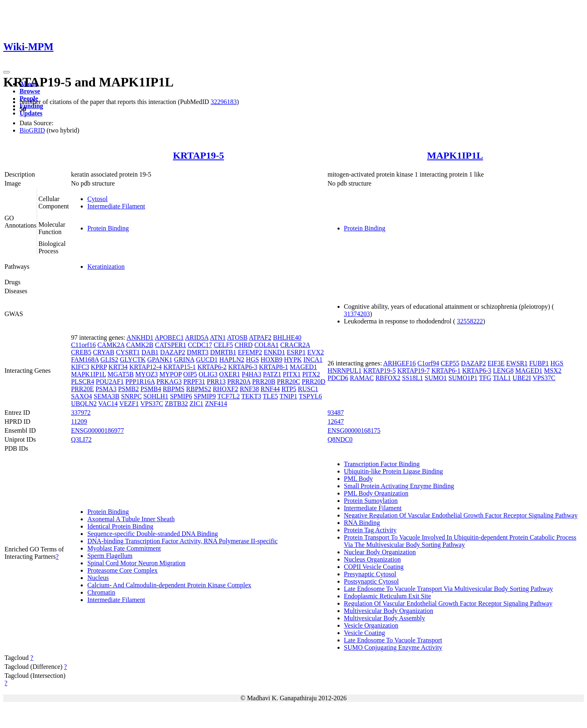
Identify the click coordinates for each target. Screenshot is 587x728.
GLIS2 (109, 360)
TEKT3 (251, 396)
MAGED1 (303, 367)
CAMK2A (111, 345)
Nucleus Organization (373, 559)
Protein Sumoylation (371, 501)
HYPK (293, 360)
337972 (81, 413)
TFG (485, 378)
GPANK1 (160, 360)
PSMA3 (106, 389)
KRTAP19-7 (414, 371)
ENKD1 (274, 352)
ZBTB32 (176, 404)
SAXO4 (82, 396)
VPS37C (152, 404)
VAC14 (108, 404)
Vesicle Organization (371, 625)
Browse (30, 91)
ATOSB (237, 337)
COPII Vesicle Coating (374, 567)
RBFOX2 (388, 378)
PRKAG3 (169, 382)
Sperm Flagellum (110, 556)
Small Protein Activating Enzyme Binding (399, 486)
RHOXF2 (225, 389)
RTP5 (289, 389)
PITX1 (292, 374)
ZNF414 (216, 404)
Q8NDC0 (340, 439)
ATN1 (218, 337)
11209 (79, 422)
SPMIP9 (205, 396)
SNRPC (131, 396)
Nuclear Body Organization (380, 552)
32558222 (470, 321)
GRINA (184, 360)
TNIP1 (289, 396)
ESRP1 (296, 352)
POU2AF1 (110, 382)
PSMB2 (129, 389)
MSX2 (553, 371)
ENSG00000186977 (97, 430)
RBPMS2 (199, 389)
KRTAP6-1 (446, 371)
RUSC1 (308, 389)
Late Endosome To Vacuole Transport (393, 640)
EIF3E (496, 363)
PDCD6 (338, 378)
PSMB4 (151, 389)
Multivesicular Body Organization (389, 611)
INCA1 (313, 360)
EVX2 (316, 352)
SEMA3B (107, 396)
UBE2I (522, 378)
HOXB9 (271, 360)
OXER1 (230, 374)
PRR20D (313, 382)
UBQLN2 (84, 404)
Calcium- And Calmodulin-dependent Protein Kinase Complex (169, 585)
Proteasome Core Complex (122, 570)
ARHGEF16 (399, 363)
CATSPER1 (170, 345)
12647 (336, 422)
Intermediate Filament (116, 206)
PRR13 (216, 382)
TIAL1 (502, 378)
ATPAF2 (260, 337)
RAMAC (362, 378)
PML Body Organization (376, 493)
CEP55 (450, 363)
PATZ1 (272, 374)
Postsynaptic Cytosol (372, 581)
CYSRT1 (128, 352)
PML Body (359, 479)
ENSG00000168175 (354, 430)
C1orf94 (428, 363)
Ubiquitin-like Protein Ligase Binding (394, 471)
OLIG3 (208, 374)
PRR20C (288, 382)
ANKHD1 (140, 337)
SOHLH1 (156, 396)
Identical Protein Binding (120, 526)
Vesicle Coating (365, 633)
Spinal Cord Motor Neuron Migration (136, 563)
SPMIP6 (181, 396)
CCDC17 (200, 345)
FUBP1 (539, 363)
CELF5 (223, 345)
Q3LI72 (81, 439)
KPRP (99, 367)
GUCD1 (207, 360)
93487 (336, 413)
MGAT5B (121, 374)
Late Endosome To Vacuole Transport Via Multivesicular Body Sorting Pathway (449, 589)
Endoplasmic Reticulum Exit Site (388, 596)
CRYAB (104, 352)
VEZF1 (129, 404)
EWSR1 (517, 363)
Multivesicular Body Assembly (385, 618)
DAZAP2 (173, 352)
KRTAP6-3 (243, 367)
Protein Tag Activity (370, 530)
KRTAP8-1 (274, 367)
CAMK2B (140, 345)
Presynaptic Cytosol (370, 574)
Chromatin (101, 592)
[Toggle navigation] (7, 72)
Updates (31, 113)
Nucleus (98, 578)
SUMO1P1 (463, 378)
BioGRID (32, 130)
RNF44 (270, 389)
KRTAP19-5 (198, 155)
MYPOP (171, 374)
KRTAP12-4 (146, 367)
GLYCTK (133, 360)
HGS (252, 360)
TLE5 (270, 396)
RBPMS (173, 389)
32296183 (224, 102)
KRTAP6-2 (212, 367)
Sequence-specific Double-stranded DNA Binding (152, 534)
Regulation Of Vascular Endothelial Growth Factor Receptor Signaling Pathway (448, 603)
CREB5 (81, 352)
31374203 (357, 314)
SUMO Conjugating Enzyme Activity (393, 647)
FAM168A (85, 360)
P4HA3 (252, 374)
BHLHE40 (287, 337)
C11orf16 (83, 345)
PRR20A (239, 382)
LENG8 (503, 371)
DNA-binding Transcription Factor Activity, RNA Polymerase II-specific (182, 541)
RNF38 (249, 389)
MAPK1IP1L (455, 155)
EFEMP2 (250, 352)
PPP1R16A (140, 382)
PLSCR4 (83, 382)
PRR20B (264, 382)
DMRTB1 (223, 352)
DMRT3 (198, 352)
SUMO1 (436, 378)
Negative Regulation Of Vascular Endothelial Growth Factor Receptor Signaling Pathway (461, 515)
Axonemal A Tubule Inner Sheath (131, 519)
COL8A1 (267, 345)
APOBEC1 (169, 337)
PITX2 (311, 374)
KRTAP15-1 (180, 367)
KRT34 (118, 367)
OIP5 (190, 374)
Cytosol (97, 199)
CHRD (243, 345)
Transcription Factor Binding (382, 464)
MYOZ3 (147, 374)
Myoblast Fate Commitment (124, 548)
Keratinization (106, 267)
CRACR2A (295, 345)
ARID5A (197, 337)
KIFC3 (80, 367)
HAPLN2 (232, 360)
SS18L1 (413, 378)
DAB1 (150, 352)
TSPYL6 (310, 396)
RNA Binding (362, 523)
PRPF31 (194, 382)
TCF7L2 (228, 396)
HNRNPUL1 (345, 371)
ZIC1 (196, 404)
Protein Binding (108, 228)
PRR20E (82, 389)
